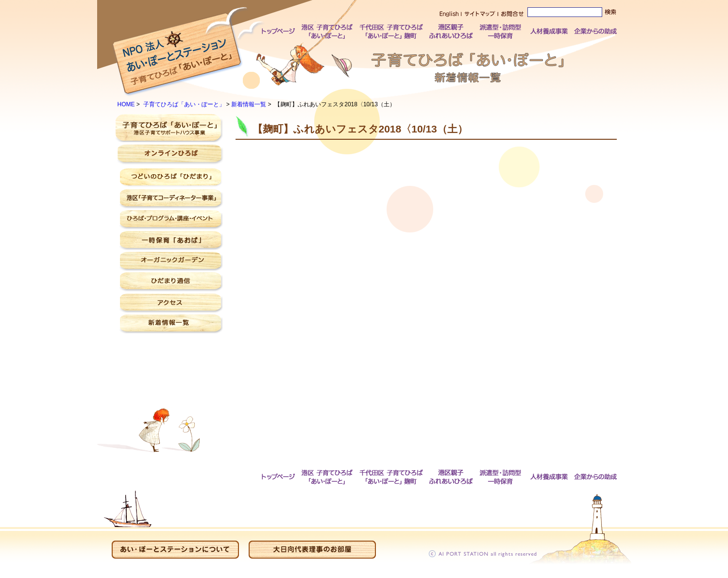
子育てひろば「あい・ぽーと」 (184, 104)
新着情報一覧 (249, 104)
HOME (126, 104)
